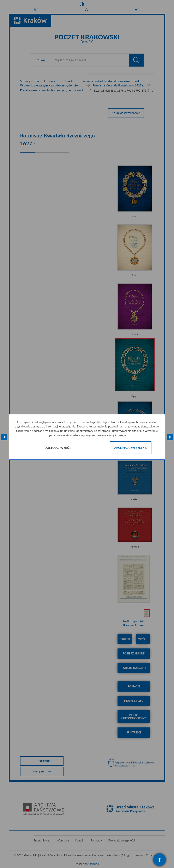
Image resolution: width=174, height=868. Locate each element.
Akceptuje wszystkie (131, 448)
